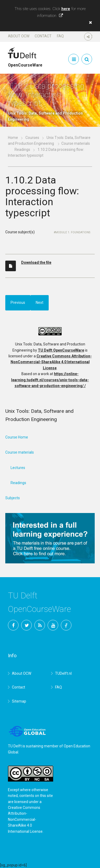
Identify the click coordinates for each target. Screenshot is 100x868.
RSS (40, 625)
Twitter (26, 625)
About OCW (19, 36)
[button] (89, 23)
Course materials (20, 452)
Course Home (17, 437)
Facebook (13, 625)
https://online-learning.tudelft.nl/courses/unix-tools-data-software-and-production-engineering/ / (50, 380)
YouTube (53, 625)
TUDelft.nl (63, 673)
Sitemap (19, 701)
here (66, 9)
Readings (22, 150)
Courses (32, 138)
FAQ (60, 36)
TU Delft (66, 625)
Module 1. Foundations (73, 232)
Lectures (18, 468)
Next (40, 303)
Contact (43, 36)
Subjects (13, 498)
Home (13, 138)
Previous (18, 303)
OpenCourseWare (25, 63)
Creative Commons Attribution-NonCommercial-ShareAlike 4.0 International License (51, 362)
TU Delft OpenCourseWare (61, 350)
